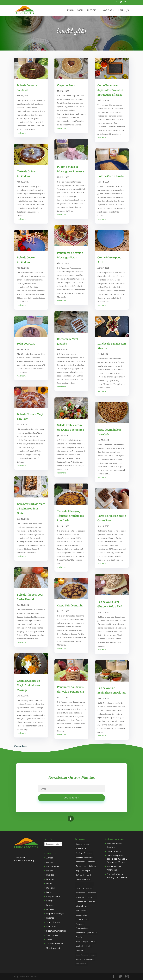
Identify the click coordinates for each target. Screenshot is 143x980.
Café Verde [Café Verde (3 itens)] (80, 875)
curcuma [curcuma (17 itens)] (79, 884)
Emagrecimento (54, 896)
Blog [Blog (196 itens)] (78, 871)
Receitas (92, 10)
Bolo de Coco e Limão (111, 176)
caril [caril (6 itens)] (89, 875)
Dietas (49, 892)
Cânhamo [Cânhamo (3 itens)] (89, 884)
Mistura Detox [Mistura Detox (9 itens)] (81, 906)
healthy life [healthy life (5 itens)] (80, 897)
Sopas (49, 939)
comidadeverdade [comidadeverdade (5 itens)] (83, 879)
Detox (49, 884)
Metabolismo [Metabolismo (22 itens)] (81, 902)
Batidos (50, 871)
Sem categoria (53, 922)
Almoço (50, 858)
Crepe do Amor (66, 85)
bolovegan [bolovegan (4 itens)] (86, 871)
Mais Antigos (21, 746)
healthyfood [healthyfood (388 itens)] (80, 893)
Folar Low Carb (26, 344)
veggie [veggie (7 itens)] (78, 959)
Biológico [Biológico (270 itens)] (92, 866)
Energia (50, 901)
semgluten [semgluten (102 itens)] (80, 950)
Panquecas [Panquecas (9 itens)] (80, 924)
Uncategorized (53, 948)
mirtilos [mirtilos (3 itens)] (92, 902)
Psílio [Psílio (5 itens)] (93, 942)
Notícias (107, 10)
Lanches (50, 905)
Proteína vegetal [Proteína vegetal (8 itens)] (82, 942)
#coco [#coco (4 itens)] (87, 844)
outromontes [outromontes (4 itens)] (81, 910)
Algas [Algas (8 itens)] (90, 853)
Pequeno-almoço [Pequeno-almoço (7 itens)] (82, 928)
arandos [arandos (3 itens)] (91, 862)
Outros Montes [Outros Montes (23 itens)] (82, 919)
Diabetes (50, 888)
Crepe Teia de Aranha (70, 606)
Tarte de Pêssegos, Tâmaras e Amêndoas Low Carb (70, 516)
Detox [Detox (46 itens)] (78, 888)
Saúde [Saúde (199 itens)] (88, 946)
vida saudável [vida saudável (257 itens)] (81, 964)
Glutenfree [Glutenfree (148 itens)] (87, 888)
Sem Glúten (52, 926)
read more (21, 133)
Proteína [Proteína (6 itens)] (79, 937)
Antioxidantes (53, 866)
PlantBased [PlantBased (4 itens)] (80, 933)
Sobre (80, 10)
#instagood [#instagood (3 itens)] (80, 853)
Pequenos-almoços (55, 914)
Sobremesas (52, 935)
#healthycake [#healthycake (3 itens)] (81, 848)
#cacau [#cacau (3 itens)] (79, 844)
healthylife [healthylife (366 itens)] (92, 893)
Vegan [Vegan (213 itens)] (93, 955)
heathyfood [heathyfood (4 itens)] (92, 897)
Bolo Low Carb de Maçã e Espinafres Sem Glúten (31, 509)
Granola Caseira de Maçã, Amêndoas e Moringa (28, 685)
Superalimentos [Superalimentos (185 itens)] (82, 955)
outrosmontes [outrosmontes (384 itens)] (81, 915)
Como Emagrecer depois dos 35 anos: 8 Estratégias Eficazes (110, 90)
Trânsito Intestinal (55, 944)
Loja (121, 10)
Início (70, 10)
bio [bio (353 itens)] (85, 866)
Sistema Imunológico (56, 931)
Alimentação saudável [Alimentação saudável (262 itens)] (84, 857)
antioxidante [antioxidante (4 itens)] (81, 862)
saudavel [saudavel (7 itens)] (79, 946)
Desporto (51, 879)
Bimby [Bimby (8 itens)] (78, 866)
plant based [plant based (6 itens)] (92, 933)
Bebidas (50, 875)
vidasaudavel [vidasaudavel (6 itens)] (89, 959)
